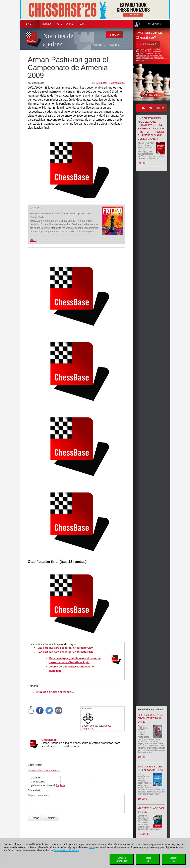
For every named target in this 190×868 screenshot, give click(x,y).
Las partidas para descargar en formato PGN (65, 652)
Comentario (35, 790)
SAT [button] (83, 24)
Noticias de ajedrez (58, 40)
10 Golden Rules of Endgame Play (150, 768)
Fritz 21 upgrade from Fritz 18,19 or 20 (150, 718)
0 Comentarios (117, 83)
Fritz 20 (35, 208)
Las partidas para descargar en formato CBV (65, 648)
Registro (60, 785)
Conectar (154, 24)
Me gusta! (102, 83)
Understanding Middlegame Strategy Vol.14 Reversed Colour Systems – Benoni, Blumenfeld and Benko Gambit (151, 129)
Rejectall (148, 859)
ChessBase (49, 740)
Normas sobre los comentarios (44, 770)
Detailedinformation (122, 859)
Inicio (47, 24)
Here (91, 847)
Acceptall (174, 859)
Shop (30, 24)
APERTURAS (65, 24)
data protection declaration (67, 850)
